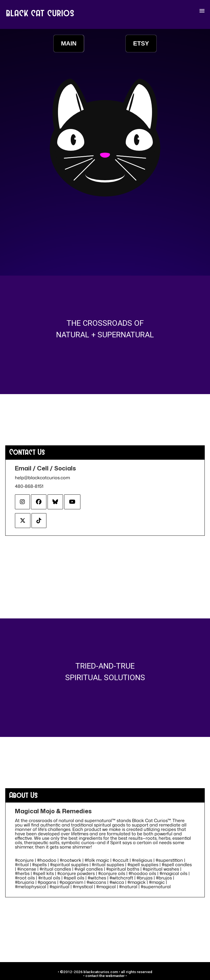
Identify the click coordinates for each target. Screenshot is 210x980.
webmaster (115, 976)
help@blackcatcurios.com (42, 478)
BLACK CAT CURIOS (40, 13)
